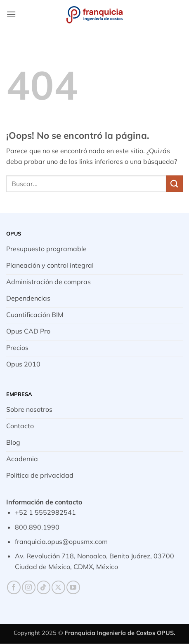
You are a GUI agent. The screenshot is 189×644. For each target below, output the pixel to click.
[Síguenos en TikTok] (44, 587)
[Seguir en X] (58, 587)
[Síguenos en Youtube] (73, 587)
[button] (11, 14)
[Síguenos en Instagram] (29, 587)
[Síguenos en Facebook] (14, 587)
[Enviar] (175, 183)
